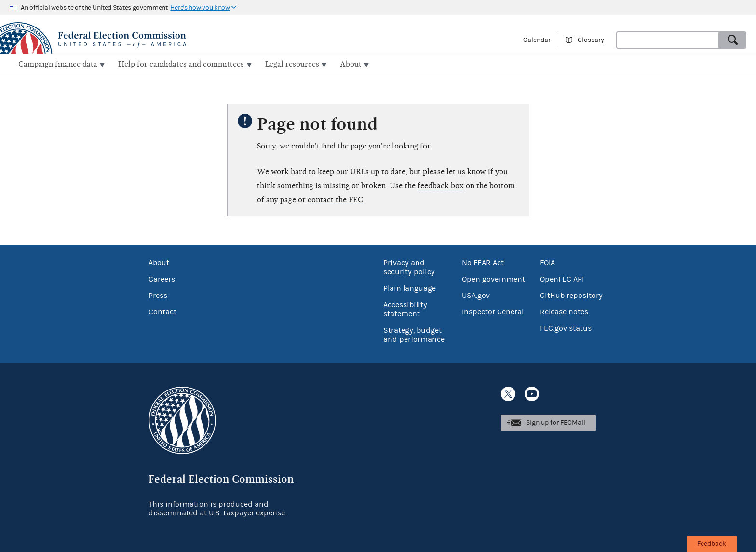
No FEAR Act (483, 262)
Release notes (564, 311)
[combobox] (668, 40)
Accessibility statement (405, 308)
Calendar (537, 40)
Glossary (591, 40)
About (159, 262)
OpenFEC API (562, 278)
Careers (162, 278)
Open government (493, 278)
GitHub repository (571, 295)
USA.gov (476, 295)
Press (158, 295)
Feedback (712, 544)
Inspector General (493, 311)
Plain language (410, 287)
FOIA (547, 262)
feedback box (441, 185)
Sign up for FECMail (556, 422)
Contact (162, 311)
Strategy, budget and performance (414, 334)
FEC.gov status (566, 327)
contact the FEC (335, 199)
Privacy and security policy (409, 266)
